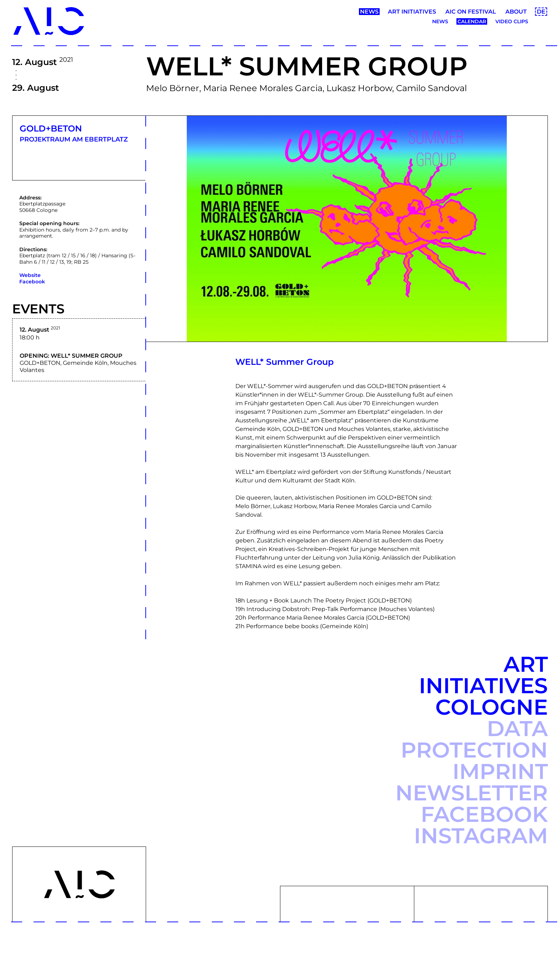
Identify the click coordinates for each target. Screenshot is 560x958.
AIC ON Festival (471, 12)
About (516, 12)
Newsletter (472, 793)
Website (30, 275)
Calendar (472, 21)
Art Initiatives (412, 12)
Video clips (512, 21)
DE (541, 12)
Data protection (474, 739)
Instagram (481, 836)
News (369, 12)
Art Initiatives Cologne (483, 686)
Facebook (32, 282)
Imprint (500, 771)
